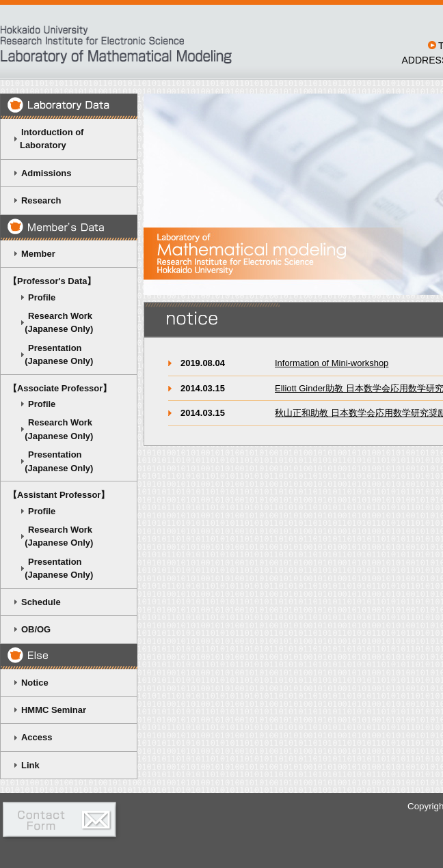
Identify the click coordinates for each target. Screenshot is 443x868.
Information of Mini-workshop (332, 363)
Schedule (41, 602)
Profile (42, 297)
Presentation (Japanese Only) (50, 354)
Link (30, 765)
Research (41, 200)
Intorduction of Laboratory (45, 139)
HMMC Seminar (54, 710)
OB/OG (36, 629)
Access (37, 737)
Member (38, 254)
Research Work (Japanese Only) (50, 322)
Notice (35, 683)
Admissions (46, 173)
